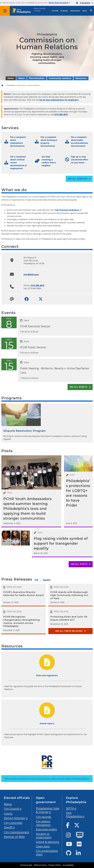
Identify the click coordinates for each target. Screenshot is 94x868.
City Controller (13, 823)
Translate (85, 3)
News (85, 11)
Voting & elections (47, 842)
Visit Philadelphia (74, 814)
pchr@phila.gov (31, 274)
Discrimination (37, 78)
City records (43, 817)
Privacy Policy (55, 865)
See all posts (81, 564)
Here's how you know (59, 3)
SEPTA (70, 808)
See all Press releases (70, 631)
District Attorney (15, 818)
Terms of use (26, 865)
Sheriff (8, 827)
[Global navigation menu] (5, 11)
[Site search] (91, 11)
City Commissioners (17, 832)
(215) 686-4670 (61, 115)
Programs (64, 11)
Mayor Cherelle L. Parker (39, 10)
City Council (11, 809)
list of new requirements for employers (59, 100)
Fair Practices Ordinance (67, 210)
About (21, 78)
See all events (80, 387)
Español (47, 580)
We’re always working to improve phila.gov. (47, 778)
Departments (75, 11)
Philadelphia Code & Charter (47, 810)
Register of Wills (14, 837)
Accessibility (68, 865)
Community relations (60, 78)
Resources (81, 78)
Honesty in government (44, 835)
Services (55, 11)
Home (11, 78)
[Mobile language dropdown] (85, 3)
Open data (43, 846)
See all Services (79, 179)
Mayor (8, 804)
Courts (8, 813)
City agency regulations (43, 823)
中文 (36, 580)
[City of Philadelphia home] (23, 11)
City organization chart (47, 852)
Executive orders (46, 829)
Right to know (40, 865)
